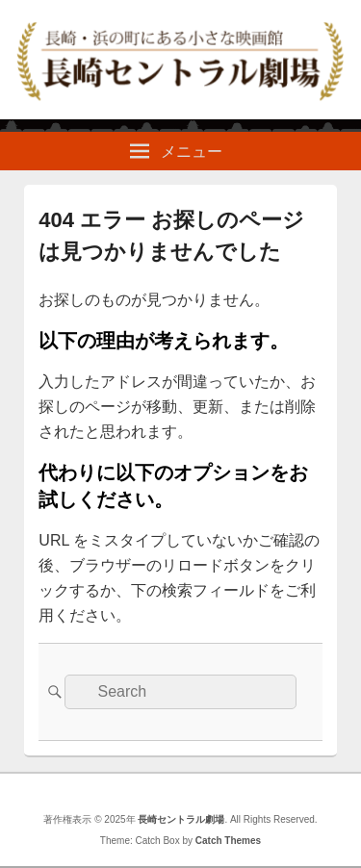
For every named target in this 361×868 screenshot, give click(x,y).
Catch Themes (228, 841)
